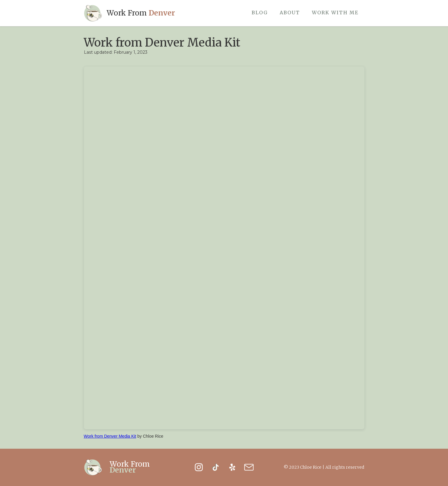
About (290, 13)
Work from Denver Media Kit (110, 436)
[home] (129, 13)
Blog (260, 13)
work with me (335, 13)
